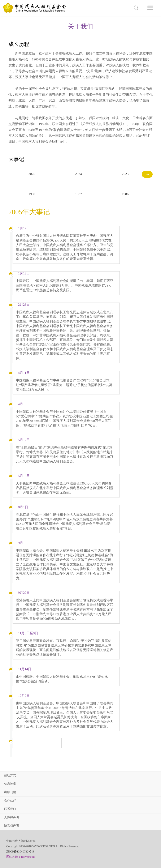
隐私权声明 (12, 826)
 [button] (136, 8)
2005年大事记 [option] (29, 212)
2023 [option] (125, 174)
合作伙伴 (10, 801)
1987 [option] (78, 194)
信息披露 (10, 784)
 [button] (150, 8)
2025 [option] (32, 174)
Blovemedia (28, 857)
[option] (80, 98)
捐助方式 (10, 776)
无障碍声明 (12, 818)
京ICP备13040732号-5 (20, 852)
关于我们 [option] (80, 27)
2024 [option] (78, 174)
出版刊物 (10, 792)
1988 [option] (32, 194)
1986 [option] (125, 194)
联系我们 (10, 809)
